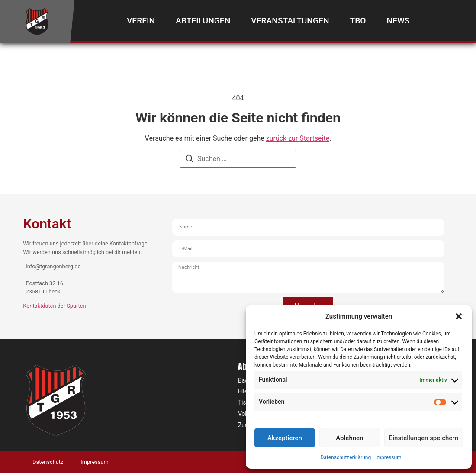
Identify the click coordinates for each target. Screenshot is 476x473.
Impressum (388, 457)
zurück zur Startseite (298, 138)
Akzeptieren (285, 438)
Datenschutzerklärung (346, 457)
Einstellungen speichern (424, 438)
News (398, 21)
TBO (358, 21)
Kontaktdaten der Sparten (54, 306)
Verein (141, 21)
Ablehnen (349, 438)
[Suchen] (189, 160)
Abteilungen (203, 21)
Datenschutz (48, 462)
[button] (459, 316)
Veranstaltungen (290, 21)
